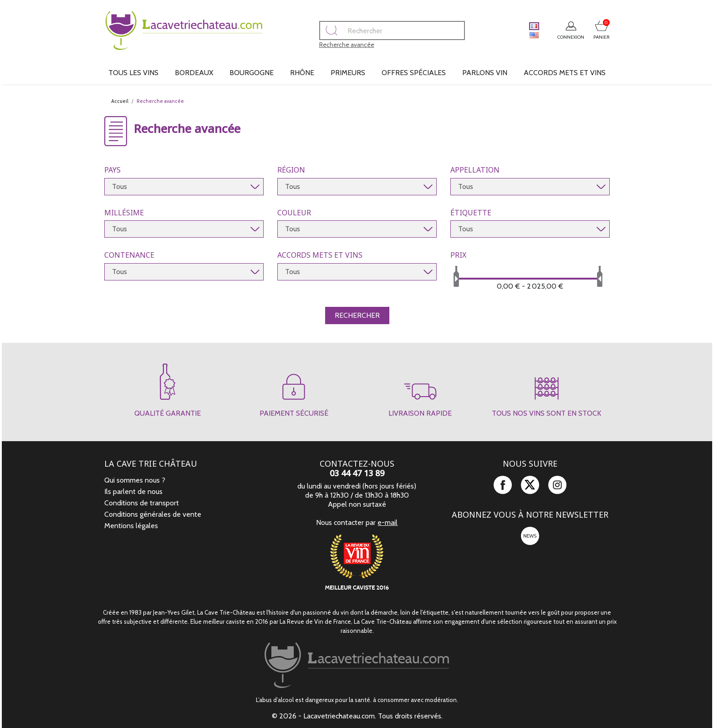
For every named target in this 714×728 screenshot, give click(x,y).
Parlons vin (485, 73)
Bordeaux (194, 73)
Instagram (557, 485)
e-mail (388, 522)
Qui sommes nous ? (135, 480)
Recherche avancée (327, 45)
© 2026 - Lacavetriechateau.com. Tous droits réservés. (357, 716)
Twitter (530, 485)
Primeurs (348, 73)
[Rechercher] (372, 31)
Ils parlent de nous (133, 491)
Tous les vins (133, 73)
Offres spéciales (414, 73)
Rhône (302, 73)
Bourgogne (252, 73)
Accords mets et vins (565, 73)
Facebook (503, 485)
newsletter (530, 536)
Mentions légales (131, 526)
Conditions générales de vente (153, 514)
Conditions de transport (142, 503)
